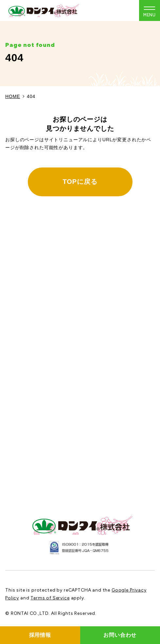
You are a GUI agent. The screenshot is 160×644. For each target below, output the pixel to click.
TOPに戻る (80, 182)
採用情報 (40, 635)
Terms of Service (50, 598)
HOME (13, 96)
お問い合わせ (120, 635)
